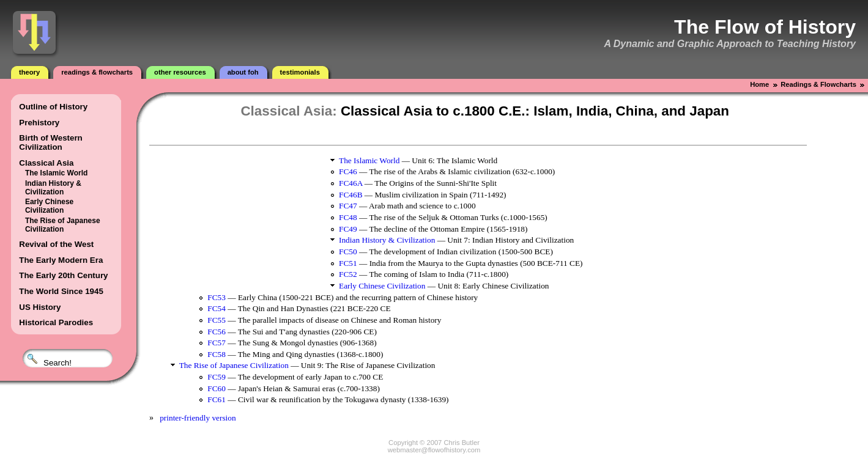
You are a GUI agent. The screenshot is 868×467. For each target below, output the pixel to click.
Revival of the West (56, 244)
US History (40, 307)
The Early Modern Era (61, 260)
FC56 (217, 332)
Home (759, 84)
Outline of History (53, 107)
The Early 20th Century (63, 275)
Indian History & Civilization (53, 188)
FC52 (348, 274)
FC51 (348, 263)
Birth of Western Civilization (50, 142)
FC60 (217, 388)
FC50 (348, 252)
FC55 (217, 320)
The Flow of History (765, 27)
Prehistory (39, 123)
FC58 (217, 354)
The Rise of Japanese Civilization (63, 225)
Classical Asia (46, 163)
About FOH (243, 72)
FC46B (351, 195)
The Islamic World (56, 173)
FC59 (217, 377)
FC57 (217, 343)
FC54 (217, 308)
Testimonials (300, 72)
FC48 (348, 217)
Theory (29, 72)
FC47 (348, 206)
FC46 (348, 171)
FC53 (217, 297)
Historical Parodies (56, 322)
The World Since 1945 (61, 291)
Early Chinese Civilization (49, 206)
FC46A (351, 183)
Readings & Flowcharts (97, 72)
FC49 (348, 229)
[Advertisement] (241, 213)
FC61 (217, 399)
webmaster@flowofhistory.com (434, 450)
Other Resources (180, 72)
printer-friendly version (198, 418)
